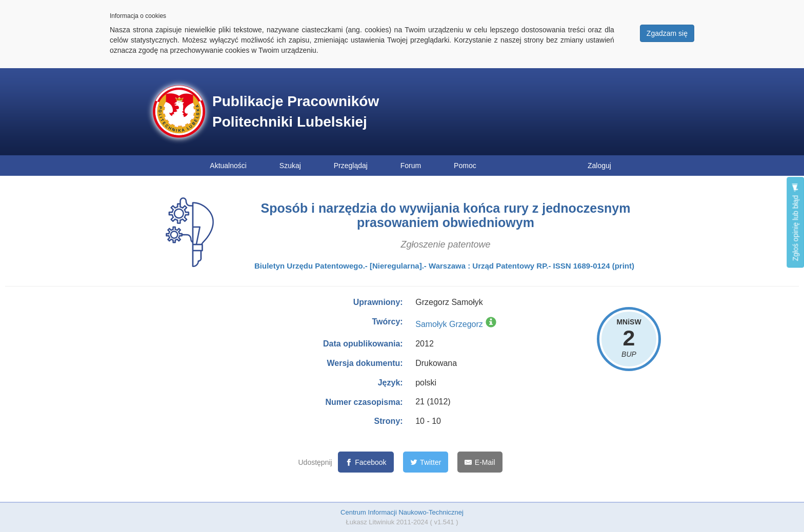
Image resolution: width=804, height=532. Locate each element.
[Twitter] (426, 462)
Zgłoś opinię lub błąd (795, 222)
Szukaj (290, 166)
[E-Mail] (480, 462)
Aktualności (228, 166)
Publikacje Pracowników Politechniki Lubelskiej (296, 111)
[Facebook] (366, 462)
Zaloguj (599, 166)
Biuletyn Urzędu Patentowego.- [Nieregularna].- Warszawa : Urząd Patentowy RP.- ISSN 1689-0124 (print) (444, 266)
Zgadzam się (667, 33)
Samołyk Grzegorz (449, 324)
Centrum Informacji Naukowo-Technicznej (402, 512)
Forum (411, 166)
